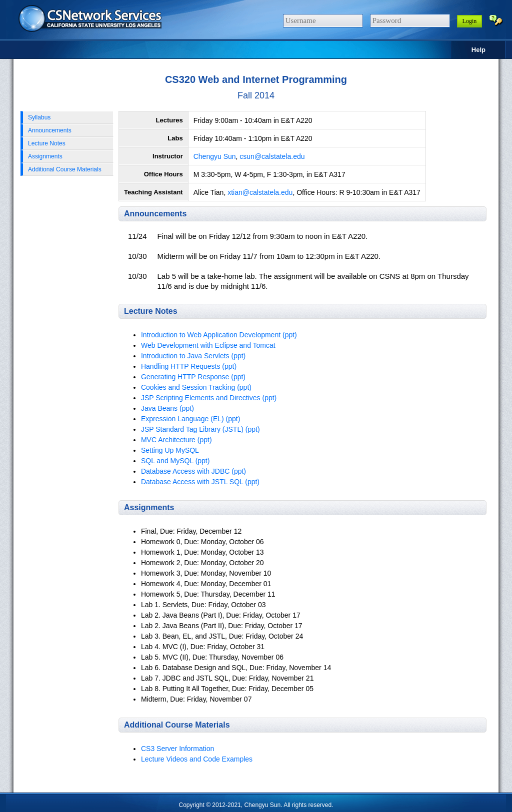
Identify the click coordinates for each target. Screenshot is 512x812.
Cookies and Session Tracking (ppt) (196, 387)
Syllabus (39, 117)
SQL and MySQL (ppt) (175, 461)
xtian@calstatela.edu (260, 192)
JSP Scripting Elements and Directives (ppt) (209, 398)
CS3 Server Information (177, 749)
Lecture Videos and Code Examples (197, 759)
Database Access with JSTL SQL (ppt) (200, 482)
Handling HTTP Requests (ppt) (189, 366)
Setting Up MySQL (170, 450)
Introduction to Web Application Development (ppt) (219, 335)
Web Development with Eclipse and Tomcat (208, 345)
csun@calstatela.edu (272, 156)
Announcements (50, 130)
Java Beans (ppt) (167, 408)
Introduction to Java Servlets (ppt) (193, 356)
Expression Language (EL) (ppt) (190, 419)
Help (478, 50)
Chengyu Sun (215, 156)
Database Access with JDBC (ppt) (193, 471)
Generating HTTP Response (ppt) (193, 377)
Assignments (45, 156)
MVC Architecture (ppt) (176, 440)
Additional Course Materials (65, 169)
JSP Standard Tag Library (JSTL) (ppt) (200, 429)
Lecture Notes (47, 143)
